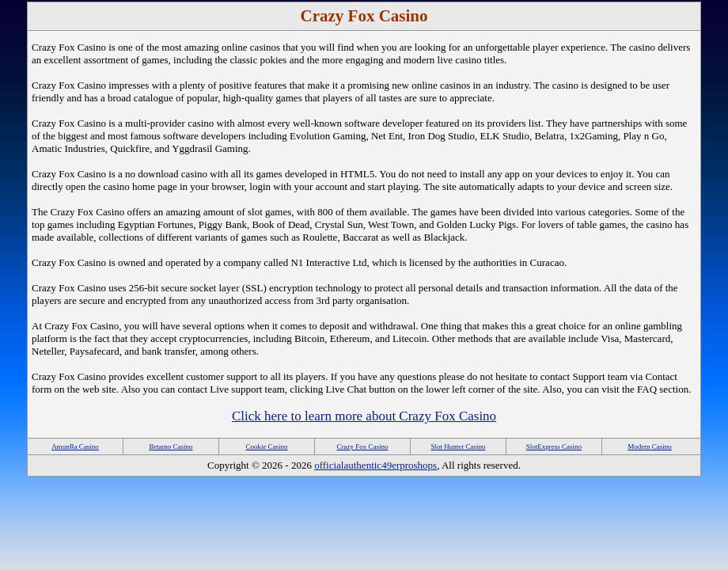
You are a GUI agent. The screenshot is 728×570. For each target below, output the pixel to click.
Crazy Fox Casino (363, 446)
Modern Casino (650, 446)
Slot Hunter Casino (459, 446)
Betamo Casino (171, 446)
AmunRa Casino (75, 446)
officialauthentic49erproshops (375, 465)
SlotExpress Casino (554, 446)
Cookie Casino (266, 446)
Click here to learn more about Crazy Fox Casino (364, 416)
